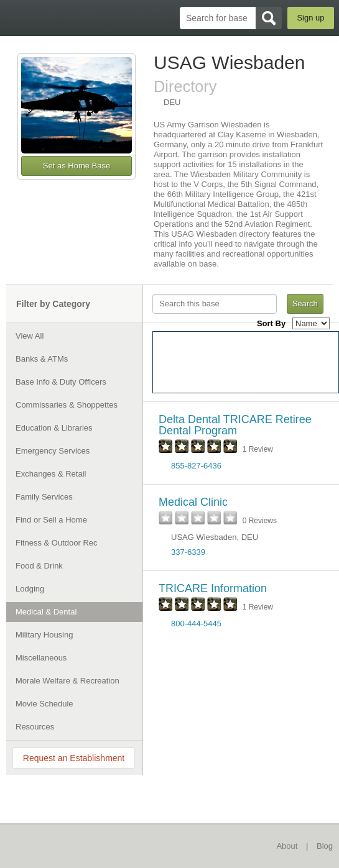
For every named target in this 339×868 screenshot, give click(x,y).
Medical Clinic (193, 502)
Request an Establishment (74, 758)
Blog (325, 846)
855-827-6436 (196, 466)
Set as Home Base (77, 166)
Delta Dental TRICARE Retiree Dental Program (235, 425)
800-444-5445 (196, 624)
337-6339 (188, 552)
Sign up (310, 18)
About (287, 846)
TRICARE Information (213, 588)
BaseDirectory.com (16, 18)
